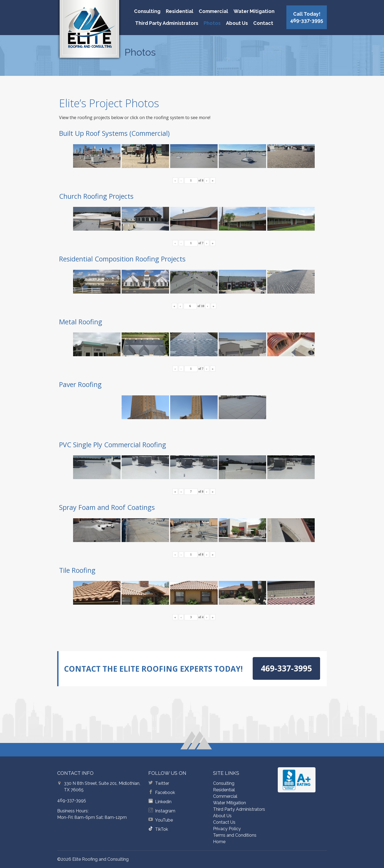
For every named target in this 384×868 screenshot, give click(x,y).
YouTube (164, 820)
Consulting (147, 11)
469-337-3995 (72, 800)
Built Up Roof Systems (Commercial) (114, 133)
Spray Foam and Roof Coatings (107, 507)
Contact (263, 23)
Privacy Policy (227, 829)
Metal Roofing (81, 322)
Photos (212, 23)
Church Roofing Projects (96, 196)
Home (219, 842)
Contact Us (224, 822)
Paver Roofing (80, 384)
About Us (237, 23)
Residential (180, 11)
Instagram (165, 811)
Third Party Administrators (167, 23)
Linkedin (163, 802)
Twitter (162, 783)
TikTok (162, 829)
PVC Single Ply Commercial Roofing (113, 445)
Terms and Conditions (235, 835)
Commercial (213, 11)
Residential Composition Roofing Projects (122, 259)
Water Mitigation (254, 11)
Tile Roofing (77, 570)
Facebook (165, 793)
